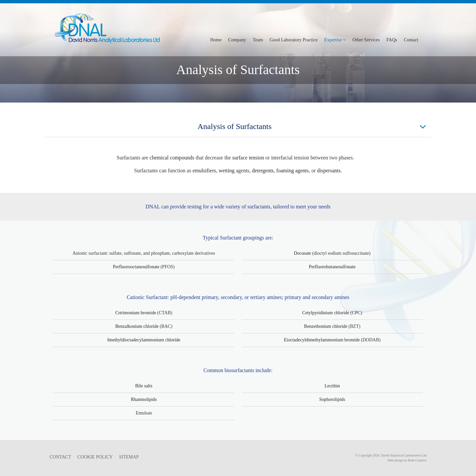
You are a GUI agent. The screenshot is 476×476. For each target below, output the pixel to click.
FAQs (392, 40)
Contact (411, 40)
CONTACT (60, 457)
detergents (263, 171)
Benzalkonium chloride (137, 326)
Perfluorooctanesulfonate (136, 267)
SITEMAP (129, 457)
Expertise (335, 40)
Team (258, 40)
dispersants (329, 171)
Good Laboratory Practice (293, 40)
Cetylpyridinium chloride (326, 313)
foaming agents (293, 171)
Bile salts (144, 386)
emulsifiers (204, 171)
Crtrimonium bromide (136, 313)
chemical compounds (172, 158)
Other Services (366, 40)
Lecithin (332, 386)
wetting (226, 171)
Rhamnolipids (144, 399)
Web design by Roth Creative (407, 460)
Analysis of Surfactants (312, 127)
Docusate (302, 253)
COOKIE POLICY (95, 457)
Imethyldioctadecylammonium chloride (144, 340)
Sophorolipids (332, 399)
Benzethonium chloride (326, 326)
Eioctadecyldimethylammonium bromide (322, 340)
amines (274, 297)
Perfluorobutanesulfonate (332, 267)
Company (237, 40)
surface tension (248, 158)
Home (216, 40)
